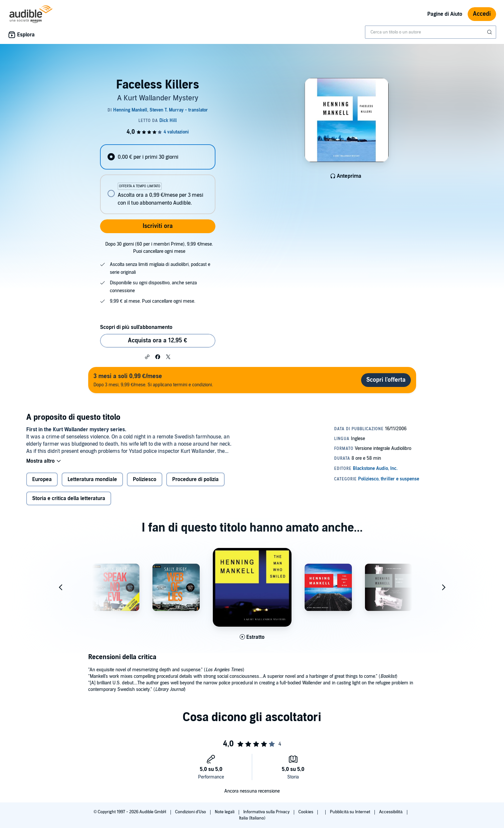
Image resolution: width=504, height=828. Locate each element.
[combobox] (431, 32)
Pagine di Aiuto (445, 14)
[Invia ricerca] (490, 32)
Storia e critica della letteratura (69, 498)
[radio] (158, 157)
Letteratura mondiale (92, 479)
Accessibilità (391, 812)
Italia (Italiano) (252, 818)
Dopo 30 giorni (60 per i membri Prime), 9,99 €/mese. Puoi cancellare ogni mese (159, 248)
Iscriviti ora (158, 226)
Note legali (225, 812)
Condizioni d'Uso (191, 812)
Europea (42, 479)
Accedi (482, 14)
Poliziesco (145, 479)
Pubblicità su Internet (351, 812)
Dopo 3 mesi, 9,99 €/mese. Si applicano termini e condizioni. (153, 380)
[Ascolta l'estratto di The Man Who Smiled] (252, 637)
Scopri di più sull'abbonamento (136, 327)
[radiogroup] (158, 179)
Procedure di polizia (195, 479)
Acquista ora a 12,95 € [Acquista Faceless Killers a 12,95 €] (157, 341)
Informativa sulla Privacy (267, 812)
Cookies (306, 812)
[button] (147, 356)
